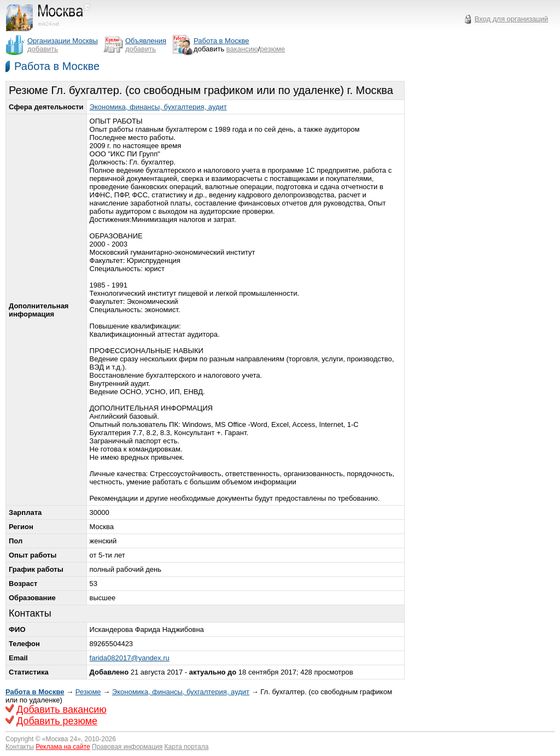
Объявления (146, 41)
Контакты (20, 747)
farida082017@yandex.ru (130, 658)
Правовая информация (127, 747)
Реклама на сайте (63, 747)
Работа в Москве (57, 66)
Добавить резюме (57, 721)
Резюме (88, 692)
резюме (272, 49)
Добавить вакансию (62, 710)
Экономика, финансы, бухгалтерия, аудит (158, 107)
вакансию (242, 49)
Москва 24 (62, 739)
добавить (43, 49)
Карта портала (187, 747)
